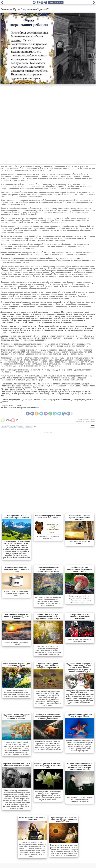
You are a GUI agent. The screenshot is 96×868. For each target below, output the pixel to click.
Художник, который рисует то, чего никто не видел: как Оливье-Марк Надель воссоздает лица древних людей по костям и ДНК (80, 668)
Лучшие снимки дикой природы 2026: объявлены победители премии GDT (48, 666)
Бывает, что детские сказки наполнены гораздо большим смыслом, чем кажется (48, 717)
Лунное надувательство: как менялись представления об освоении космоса (64, 820)
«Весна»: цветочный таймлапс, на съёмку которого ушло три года (48, 766)
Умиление (29, 426)
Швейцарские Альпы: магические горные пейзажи (16, 517)
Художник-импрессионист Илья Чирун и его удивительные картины (48, 569)
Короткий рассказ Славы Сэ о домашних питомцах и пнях (16, 765)
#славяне (86, 420)
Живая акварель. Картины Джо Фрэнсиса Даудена (16, 665)
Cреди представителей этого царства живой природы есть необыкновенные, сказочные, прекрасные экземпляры (80, 599)
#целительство (90, 422)
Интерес (4, 426)
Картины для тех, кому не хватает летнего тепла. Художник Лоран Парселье (48, 617)
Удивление (13, 426)
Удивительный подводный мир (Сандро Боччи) (80, 716)
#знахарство (80, 422)
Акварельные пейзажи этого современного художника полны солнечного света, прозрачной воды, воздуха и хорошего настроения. (16, 693)
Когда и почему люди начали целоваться (32, 819)
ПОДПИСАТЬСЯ (56, 2)
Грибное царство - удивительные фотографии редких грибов (80, 569)
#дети (80, 420)
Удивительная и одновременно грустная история (80, 640)
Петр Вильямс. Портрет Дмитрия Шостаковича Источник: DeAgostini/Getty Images (80, 799)
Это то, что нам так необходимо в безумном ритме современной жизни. (16, 594)
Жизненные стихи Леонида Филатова (80, 543)
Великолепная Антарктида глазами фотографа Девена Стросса (16, 617)
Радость (21, 426)
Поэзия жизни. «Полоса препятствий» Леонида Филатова (80, 518)
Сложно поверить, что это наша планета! (16, 643)
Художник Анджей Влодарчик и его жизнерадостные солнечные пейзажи (16, 717)
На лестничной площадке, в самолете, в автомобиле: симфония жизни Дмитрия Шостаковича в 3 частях (80, 767)
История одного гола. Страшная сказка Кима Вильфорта (80, 617)
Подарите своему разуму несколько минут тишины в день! (16, 569)
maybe (93, 426)
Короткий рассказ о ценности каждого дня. (48, 538)
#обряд (93, 420)
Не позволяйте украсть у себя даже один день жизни (48, 517)
